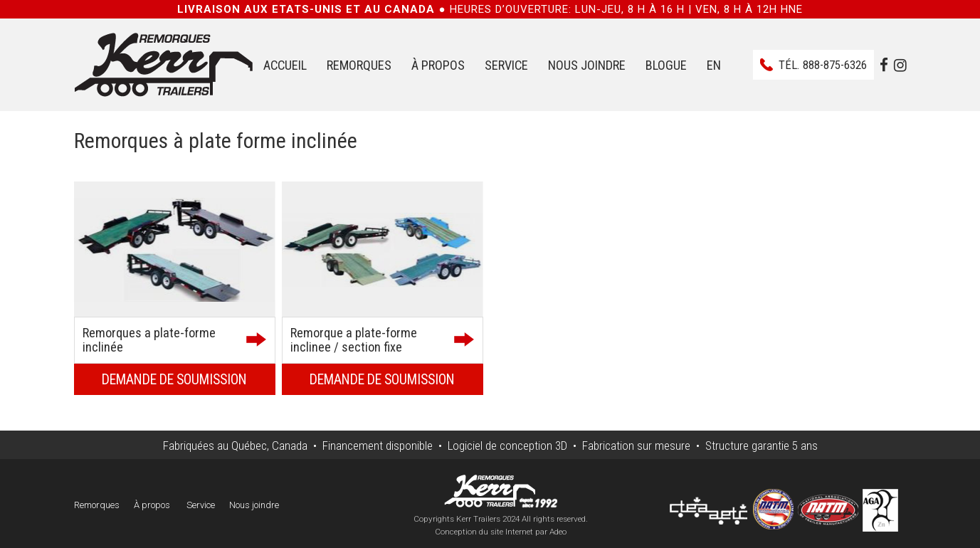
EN (714, 65)
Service (506, 65)
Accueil (285, 65)
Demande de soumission (174, 380)
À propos (438, 65)
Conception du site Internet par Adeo (501, 532)
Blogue (666, 65)
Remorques (359, 65)
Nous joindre (587, 65)
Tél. (823, 65)
